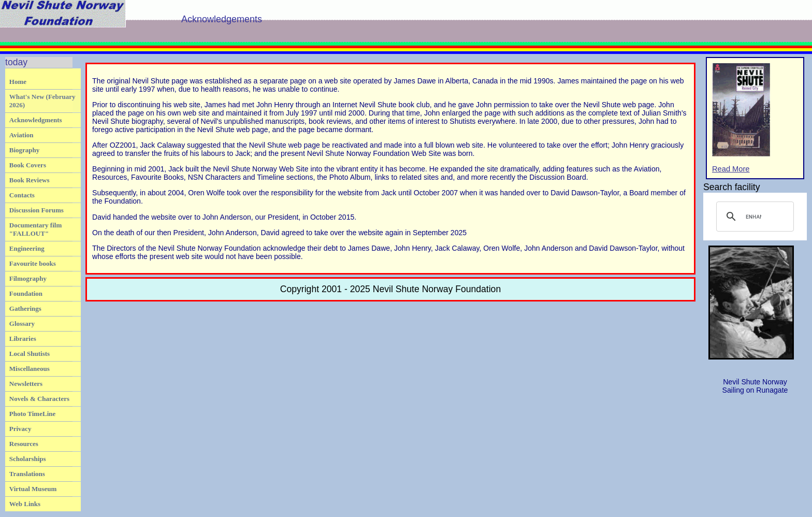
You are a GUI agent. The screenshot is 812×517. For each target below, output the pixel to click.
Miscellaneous (30, 369)
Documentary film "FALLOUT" (35, 229)
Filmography (28, 278)
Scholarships (28, 459)
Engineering (27, 248)
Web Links (25, 504)
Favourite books (33, 263)
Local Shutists (30, 354)
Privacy (20, 429)
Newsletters (26, 384)
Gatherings (25, 308)
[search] (753, 217)
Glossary (22, 324)
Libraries (23, 339)
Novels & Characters (39, 399)
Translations (27, 474)
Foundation (26, 293)
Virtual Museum (33, 489)
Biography (25, 150)
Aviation (21, 135)
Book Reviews (30, 180)
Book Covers (28, 165)
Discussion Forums (37, 210)
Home (18, 82)
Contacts (22, 195)
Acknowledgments (36, 120)
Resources (24, 444)
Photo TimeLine (32, 414)
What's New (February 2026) (42, 101)
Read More (741, 118)
